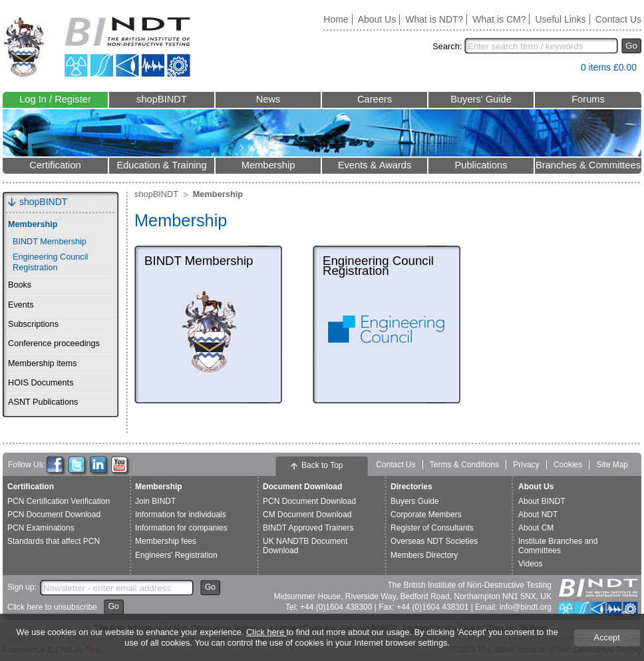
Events (21, 305)
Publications (481, 165)
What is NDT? (434, 19)
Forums (588, 99)
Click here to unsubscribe (52, 607)
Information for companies (181, 528)
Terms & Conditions (464, 465)
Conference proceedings (54, 343)
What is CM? (499, 19)
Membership (268, 165)
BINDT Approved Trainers (308, 528)
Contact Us (618, 19)
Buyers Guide (415, 501)
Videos (530, 564)
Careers (375, 99)
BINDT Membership (50, 242)
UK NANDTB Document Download (305, 546)
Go (631, 46)
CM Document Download (307, 515)
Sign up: (22, 587)
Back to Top (322, 465)
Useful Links (560, 19)
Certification (55, 165)
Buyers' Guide (481, 99)
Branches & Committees (588, 165)
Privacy (526, 465)
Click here (266, 632)
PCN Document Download (54, 515)
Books (20, 285)
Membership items (42, 363)
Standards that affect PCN (54, 541)
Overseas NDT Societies (434, 541)
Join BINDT (155, 501)
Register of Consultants (432, 528)
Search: (447, 46)
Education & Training (161, 165)
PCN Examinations (41, 528)
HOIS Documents (41, 383)
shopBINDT (162, 99)
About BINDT (542, 501)
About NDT (538, 515)
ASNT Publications (43, 402)
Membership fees (166, 541)
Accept (607, 637)
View (564, 70)
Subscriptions (33, 324)
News (268, 99)
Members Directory (424, 555)
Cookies (568, 465)
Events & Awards (375, 165)
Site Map (612, 465)
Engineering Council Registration (50, 262)
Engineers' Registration (176, 555)
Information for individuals (181, 515)
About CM (536, 528)
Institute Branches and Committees (558, 546)
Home (336, 19)
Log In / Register (55, 99)
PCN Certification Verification (59, 501)
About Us (377, 19)
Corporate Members (426, 515)
